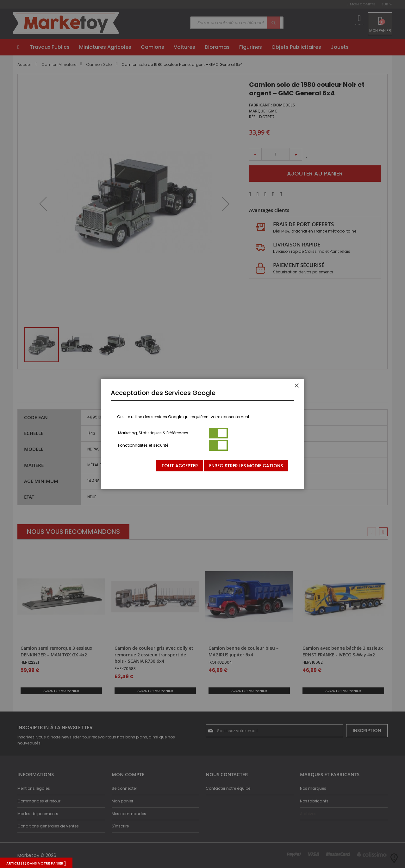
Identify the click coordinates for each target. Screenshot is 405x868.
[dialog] (202, 434)
